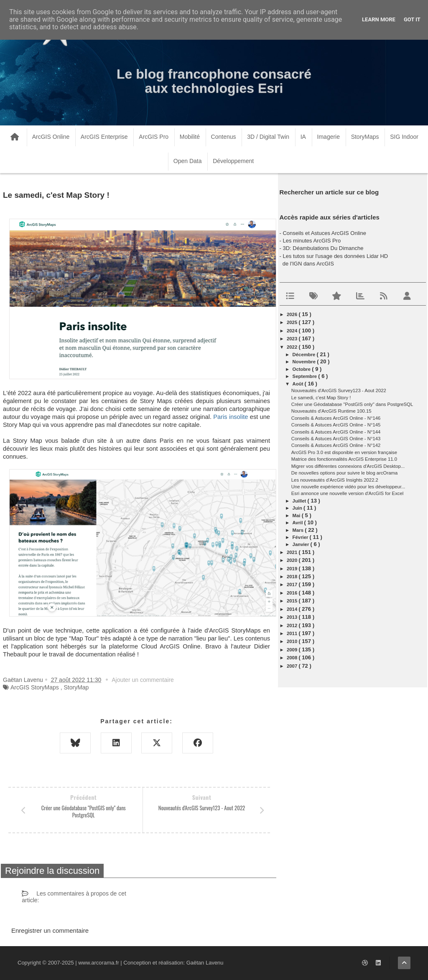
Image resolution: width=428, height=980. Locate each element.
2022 (293, 347)
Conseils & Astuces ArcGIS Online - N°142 (336, 445)
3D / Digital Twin (268, 137)
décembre (305, 355)
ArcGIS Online (51, 137)
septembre (306, 376)
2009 (293, 650)
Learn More (379, 19)
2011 (293, 633)
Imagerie (329, 137)
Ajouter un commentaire (143, 680)
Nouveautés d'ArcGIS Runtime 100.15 (331, 411)
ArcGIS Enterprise (104, 137)
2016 (293, 593)
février (301, 537)
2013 (293, 617)
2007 (293, 666)
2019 (293, 569)
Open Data (188, 161)
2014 (293, 609)
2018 (293, 577)
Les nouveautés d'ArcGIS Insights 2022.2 (335, 480)
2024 (293, 331)
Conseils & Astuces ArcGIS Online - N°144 (336, 432)
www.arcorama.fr (99, 963)
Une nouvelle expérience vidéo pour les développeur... (348, 487)
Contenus (224, 137)
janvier (302, 544)
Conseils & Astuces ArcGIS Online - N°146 (336, 418)
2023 (293, 339)
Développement (233, 161)
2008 (293, 658)
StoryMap (76, 687)
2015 (293, 601)
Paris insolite (231, 417)
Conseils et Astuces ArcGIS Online (324, 233)
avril (298, 523)
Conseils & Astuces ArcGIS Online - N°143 (336, 439)
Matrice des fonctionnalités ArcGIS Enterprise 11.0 (344, 459)
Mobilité (190, 137)
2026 (293, 314)
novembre (305, 362)
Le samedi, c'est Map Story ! (321, 398)
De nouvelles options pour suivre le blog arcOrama (344, 473)
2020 (293, 560)
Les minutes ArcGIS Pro (312, 241)
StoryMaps (365, 137)
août (299, 384)
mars (299, 530)
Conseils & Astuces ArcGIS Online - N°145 (336, 425)
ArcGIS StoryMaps (35, 687)
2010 (293, 641)
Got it (412, 19)
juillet (300, 501)
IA (303, 137)
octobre (302, 369)
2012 (293, 625)
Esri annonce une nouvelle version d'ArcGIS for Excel (348, 493)
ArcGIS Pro (154, 137)
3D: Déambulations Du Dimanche (323, 248)
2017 (293, 584)
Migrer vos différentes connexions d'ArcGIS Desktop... (348, 466)
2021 (293, 552)
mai (297, 516)
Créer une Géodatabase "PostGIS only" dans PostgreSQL (352, 404)
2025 (293, 322)
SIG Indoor (404, 137)
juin (298, 508)
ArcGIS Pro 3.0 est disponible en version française (344, 452)
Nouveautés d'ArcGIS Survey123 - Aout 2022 (339, 390)
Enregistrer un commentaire (50, 930)
